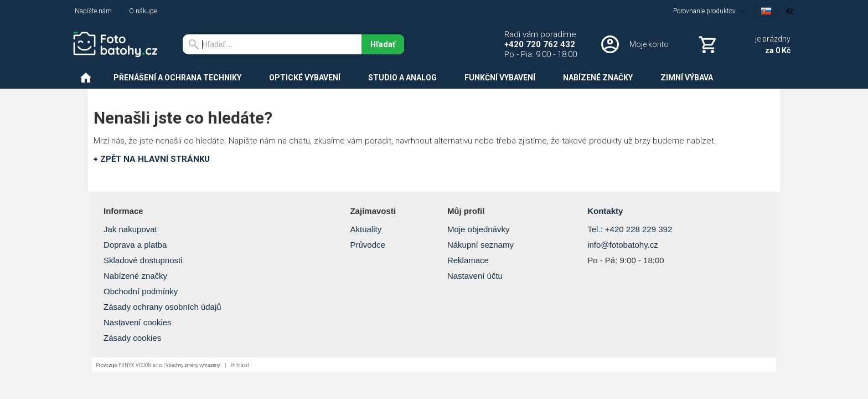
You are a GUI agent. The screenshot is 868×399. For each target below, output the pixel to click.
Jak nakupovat (130, 229)
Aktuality (366, 229)
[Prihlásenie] (634, 44)
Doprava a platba (135, 245)
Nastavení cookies (138, 322)
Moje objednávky (479, 229)
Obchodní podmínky (141, 291)
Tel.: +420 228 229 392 (630, 229)
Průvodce (367, 245)
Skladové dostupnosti (143, 260)
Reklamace (468, 260)
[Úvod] (119, 44)
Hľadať (383, 44)
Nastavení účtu (475, 276)
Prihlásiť (240, 365)
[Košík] (743, 44)
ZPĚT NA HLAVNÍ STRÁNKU (155, 159)
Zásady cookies (132, 338)
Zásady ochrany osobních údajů (162, 307)
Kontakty (605, 211)
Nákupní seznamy (480, 245)
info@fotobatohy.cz (623, 245)
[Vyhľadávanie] (272, 44)
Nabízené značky (135, 276)
